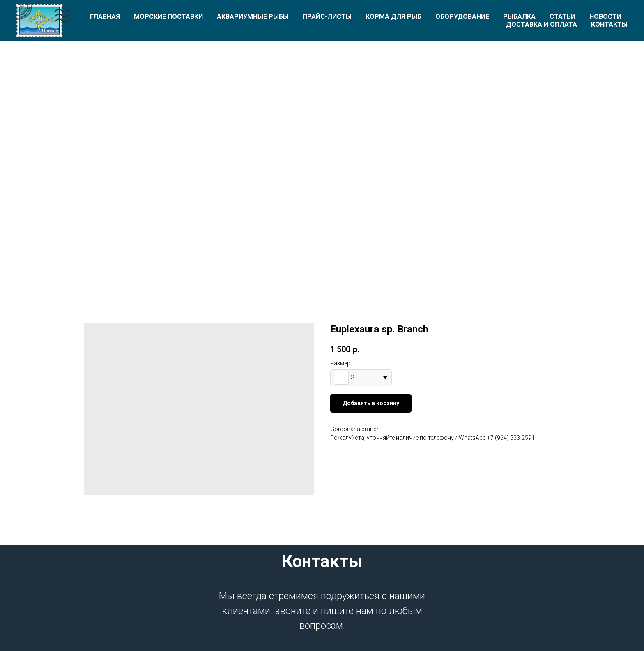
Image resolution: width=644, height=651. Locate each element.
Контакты (609, 24)
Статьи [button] (562, 17)
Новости (605, 17)
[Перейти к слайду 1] (322, 261)
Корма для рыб (393, 17)
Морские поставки (168, 17)
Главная (105, 17)
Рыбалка (519, 17)
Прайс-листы (327, 17)
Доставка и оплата (542, 24)
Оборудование (462, 17)
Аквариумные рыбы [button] (253, 17)
